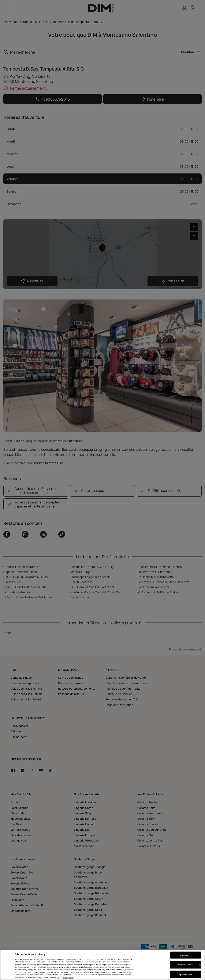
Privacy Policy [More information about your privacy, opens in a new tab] (69, 977)
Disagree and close (186, 965)
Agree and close (186, 974)
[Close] (200, 965)
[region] (102, 965)
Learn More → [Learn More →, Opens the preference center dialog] (185, 955)
